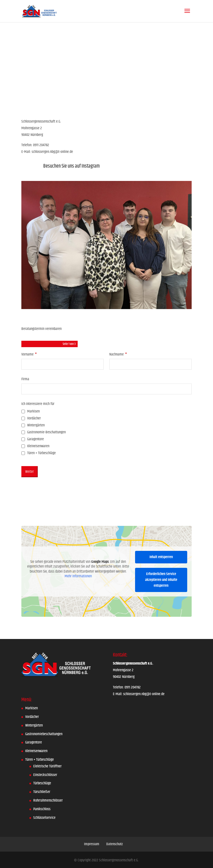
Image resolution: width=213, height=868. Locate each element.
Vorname (29, 354)
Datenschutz (115, 844)
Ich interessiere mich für (38, 404)
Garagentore (34, 742)
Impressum (92, 844)
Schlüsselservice (44, 818)
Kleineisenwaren (36, 751)
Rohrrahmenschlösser (48, 800)
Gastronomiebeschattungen (44, 734)
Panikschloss (42, 809)
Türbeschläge (42, 783)
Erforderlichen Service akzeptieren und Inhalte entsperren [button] (161, 580)
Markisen (31, 708)
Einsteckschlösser (45, 775)
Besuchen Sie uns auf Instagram (72, 166)
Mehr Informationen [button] (78, 576)
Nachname (118, 354)
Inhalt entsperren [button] (161, 557)
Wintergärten (34, 725)
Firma (25, 379)
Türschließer (42, 792)
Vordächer (32, 717)
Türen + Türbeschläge (40, 760)
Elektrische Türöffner (47, 766)
